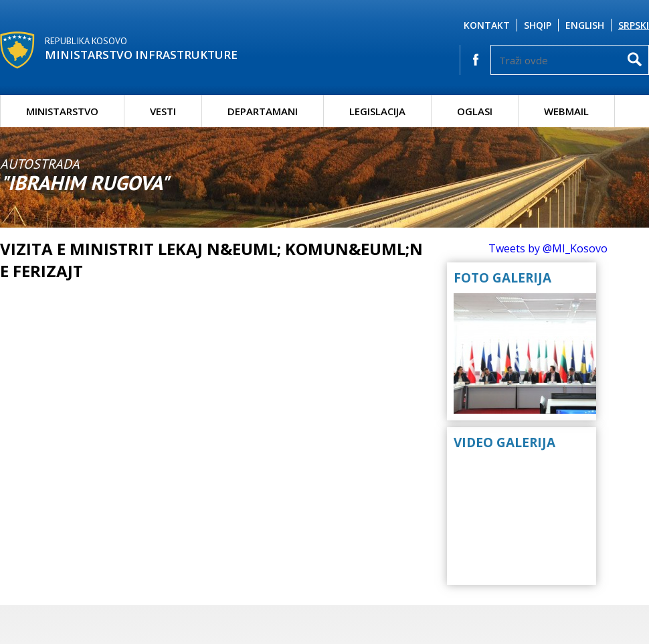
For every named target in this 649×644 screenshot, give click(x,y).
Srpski (634, 25)
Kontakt (487, 25)
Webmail (566, 111)
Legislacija (377, 111)
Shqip (538, 25)
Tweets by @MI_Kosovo (548, 248)
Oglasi (475, 111)
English (585, 25)
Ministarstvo (62, 111)
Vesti (163, 111)
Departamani (263, 111)
